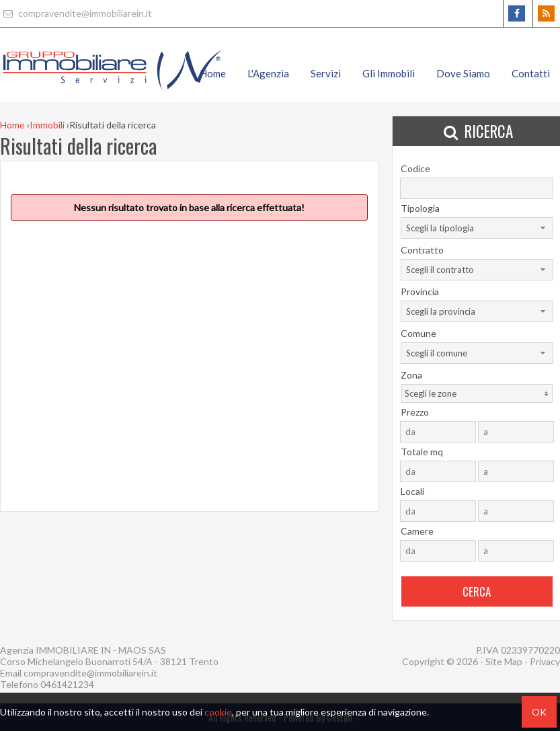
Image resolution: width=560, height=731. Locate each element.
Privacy (545, 661)
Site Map (504, 661)
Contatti (531, 73)
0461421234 (67, 684)
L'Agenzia (268, 73)
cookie (218, 712)
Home (213, 73)
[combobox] (477, 228)
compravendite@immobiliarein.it (76, 13)
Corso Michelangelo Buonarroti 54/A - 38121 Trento (109, 661)
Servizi (326, 73)
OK (539, 712)
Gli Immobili (389, 73)
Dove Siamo (463, 73)
